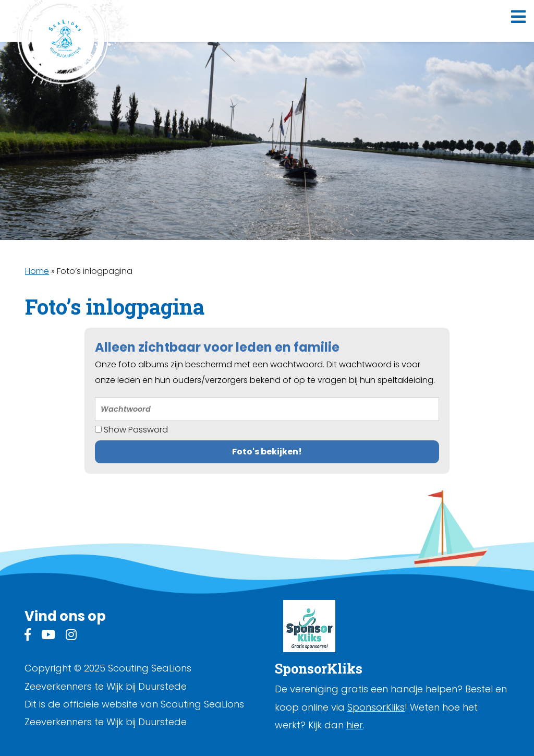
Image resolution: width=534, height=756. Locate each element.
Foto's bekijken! (267, 452)
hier (355, 725)
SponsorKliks (376, 707)
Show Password (131, 430)
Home (37, 271)
